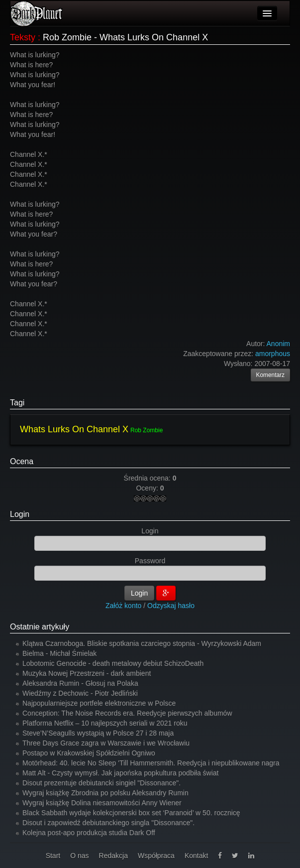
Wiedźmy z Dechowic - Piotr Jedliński (80, 693)
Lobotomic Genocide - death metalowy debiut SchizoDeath (113, 663)
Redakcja (113, 856)
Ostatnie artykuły (40, 627)
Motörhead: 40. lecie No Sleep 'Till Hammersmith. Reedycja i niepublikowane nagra (151, 763)
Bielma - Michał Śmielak (59, 653)
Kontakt (196, 856)
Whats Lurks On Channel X (74, 429)
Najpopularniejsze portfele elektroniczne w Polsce (99, 703)
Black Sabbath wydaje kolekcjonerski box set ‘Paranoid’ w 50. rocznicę (131, 813)
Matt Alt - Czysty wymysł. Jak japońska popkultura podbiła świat (121, 773)
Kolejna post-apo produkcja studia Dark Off (89, 833)
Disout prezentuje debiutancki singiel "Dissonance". (101, 783)
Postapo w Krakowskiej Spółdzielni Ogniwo (89, 753)
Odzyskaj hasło (171, 606)
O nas (79, 856)
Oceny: (148, 488)
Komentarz (271, 375)
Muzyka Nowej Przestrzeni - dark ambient (87, 673)
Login (20, 514)
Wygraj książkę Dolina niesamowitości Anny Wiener (102, 803)
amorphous (273, 354)
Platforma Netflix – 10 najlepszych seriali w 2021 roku (105, 723)
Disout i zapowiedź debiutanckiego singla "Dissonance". (108, 823)
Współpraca (156, 856)
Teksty (23, 37)
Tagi (17, 403)
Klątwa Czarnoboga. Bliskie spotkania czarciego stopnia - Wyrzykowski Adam (142, 643)
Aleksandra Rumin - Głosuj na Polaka (80, 683)
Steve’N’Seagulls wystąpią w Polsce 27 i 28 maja (98, 733)
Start (53, 856)
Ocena (22, 461)
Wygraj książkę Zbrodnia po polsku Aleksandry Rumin (105, 793)
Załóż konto (123, 606)
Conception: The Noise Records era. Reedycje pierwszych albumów (127, 713)
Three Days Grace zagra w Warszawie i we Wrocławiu (106, 743)
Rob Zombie (147, 430)
